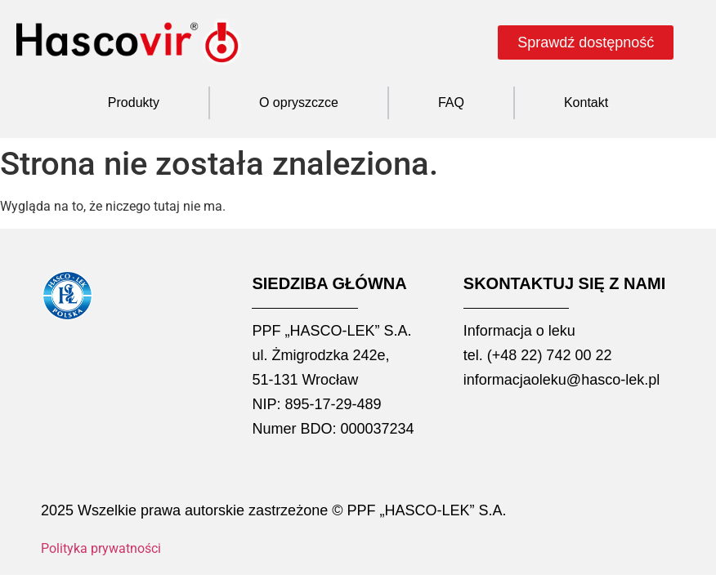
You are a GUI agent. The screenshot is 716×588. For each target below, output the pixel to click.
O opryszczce (299, 102)
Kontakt (586, 102)
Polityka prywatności (101, 548)
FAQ (451, 102)
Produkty (134, 102)
